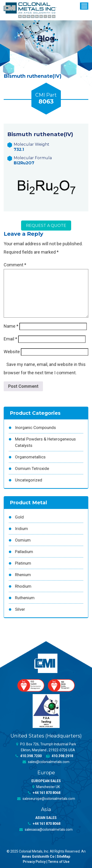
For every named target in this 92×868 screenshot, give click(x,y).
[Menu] (84, 6)
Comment (15, 265)
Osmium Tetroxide (32, 468)
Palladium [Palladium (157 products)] (24, 552)
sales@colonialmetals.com (46, 762)
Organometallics (30, 457)
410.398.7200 (29, 756)
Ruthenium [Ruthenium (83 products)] (25, 598)
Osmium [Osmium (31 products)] (23, 540)
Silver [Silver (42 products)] (20, 609)
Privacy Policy (34, 862)
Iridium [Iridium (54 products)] (21, 529)
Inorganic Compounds (35, 428)
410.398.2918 (60, 756)
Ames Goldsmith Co (38, 856)
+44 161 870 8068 (44, 793)
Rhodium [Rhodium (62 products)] (23, 586)
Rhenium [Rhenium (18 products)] (23, 575)
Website (12, 352)
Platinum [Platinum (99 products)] (23, 563)
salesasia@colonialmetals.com (46, 829)
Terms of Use (59, 862)
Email (10, 339)
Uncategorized (29, 480)
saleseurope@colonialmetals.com (46, 799)
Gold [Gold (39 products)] (19, 517)
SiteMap (63, 856)
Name (11, 326)
